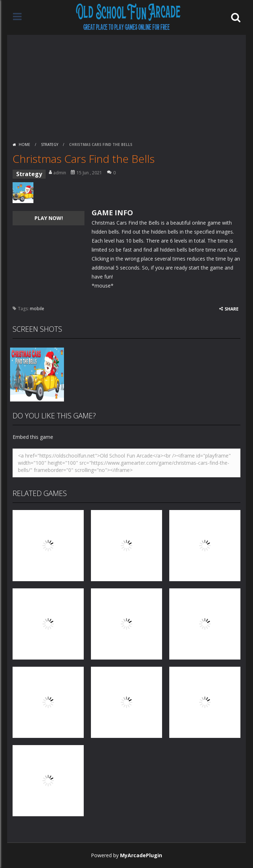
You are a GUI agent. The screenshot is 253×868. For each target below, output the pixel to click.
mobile (37, 309)
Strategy (50, 144)
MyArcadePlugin (141, 855)
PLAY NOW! (49, 218)
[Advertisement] (126, 85)
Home (24, 144)
